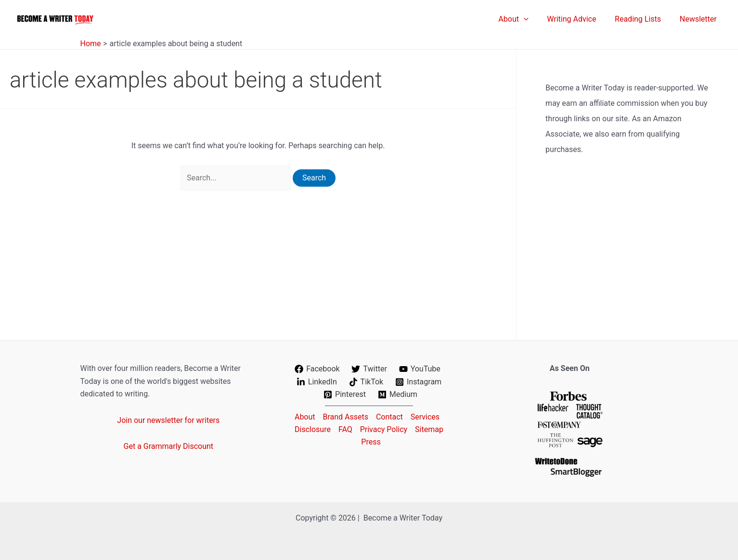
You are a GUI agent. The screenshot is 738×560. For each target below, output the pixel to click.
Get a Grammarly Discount (169, 446)
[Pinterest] (345, 395)
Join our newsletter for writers (168, 420)
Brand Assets (345, 417)
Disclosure (313, 429)
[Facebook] (317, 369)
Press (371, 442)
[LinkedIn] (317, 382)
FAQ (345, 429)
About (305, 417)
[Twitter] (369, 369)
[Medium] (397, 395)
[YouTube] (420, 369)
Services (425, 417)
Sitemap (429, 429)
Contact (389, 417)
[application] (535, 19)
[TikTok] (366, 382)
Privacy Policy (384, 429)
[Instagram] (419, 382)
